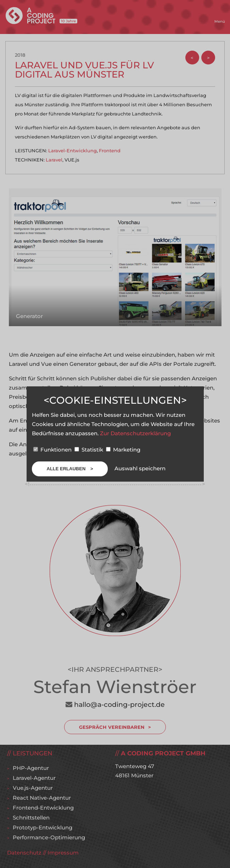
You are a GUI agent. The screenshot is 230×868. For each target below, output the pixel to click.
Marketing (123, 450)
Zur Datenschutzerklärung (135, 433)
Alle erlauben (67, 469)
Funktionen (53, 450)
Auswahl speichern (140, 468)
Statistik (89, 450)
